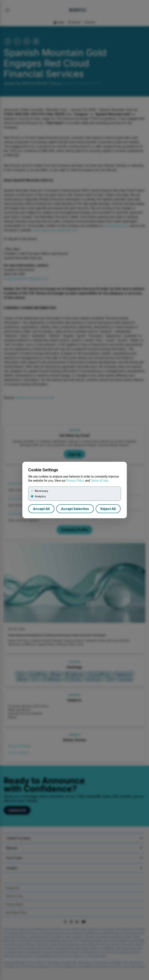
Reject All (108, 509)
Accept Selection (75, 509)
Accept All (41, 509)
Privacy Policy (75, 481)
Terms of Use (99, 481)
